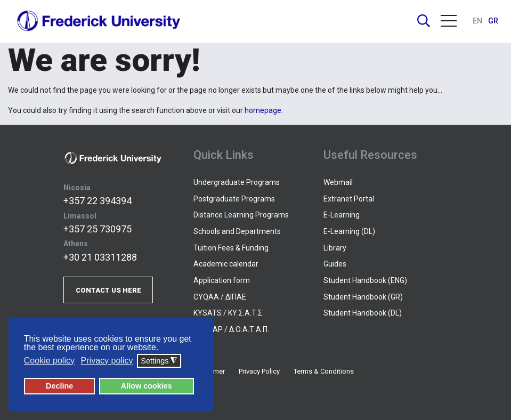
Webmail (338, 182)
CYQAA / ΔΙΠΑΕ (220, 297)
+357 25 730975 (98, 229)
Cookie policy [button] (49, 361)
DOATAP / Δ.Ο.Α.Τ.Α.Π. (231, 329)
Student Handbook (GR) (363, 297)
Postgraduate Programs (234, 199)
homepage (263, 110)
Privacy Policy (259, 371)
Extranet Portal (349, 199)
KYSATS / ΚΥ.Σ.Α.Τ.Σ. (229, 313)
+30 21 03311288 (100, 257)
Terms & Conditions (324, 371)
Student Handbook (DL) (363, 313)
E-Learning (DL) (349, 231)
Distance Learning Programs (241, 215)
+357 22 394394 (98, 201)
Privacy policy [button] (107, 361)
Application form (222, 280)
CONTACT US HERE (108, 290)
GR (493, 21)
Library (335, 248)
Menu (449, 21)
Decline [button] (59, 386)
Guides (335, 264)
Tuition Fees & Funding (231, 248)
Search (424, 21)
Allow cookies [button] (147, 386)
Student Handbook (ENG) (365, 280)
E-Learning (342, 215)
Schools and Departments (237, 231)
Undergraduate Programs (237, 182)
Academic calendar (226, 264)
